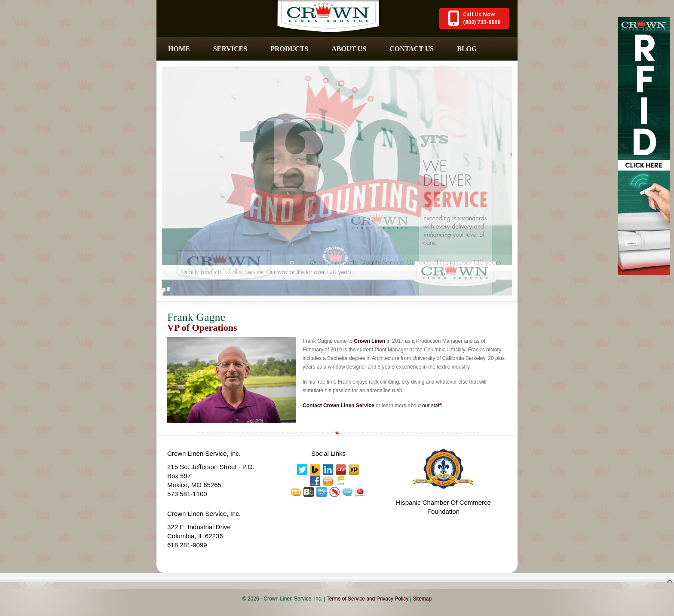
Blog (467, 49)
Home (179, 49)
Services (230, 49)
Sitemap (422, 599)
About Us (349, 49)
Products (289, 49)
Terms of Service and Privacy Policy (368, 599)
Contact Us (412, 49)
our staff (431, 406)
